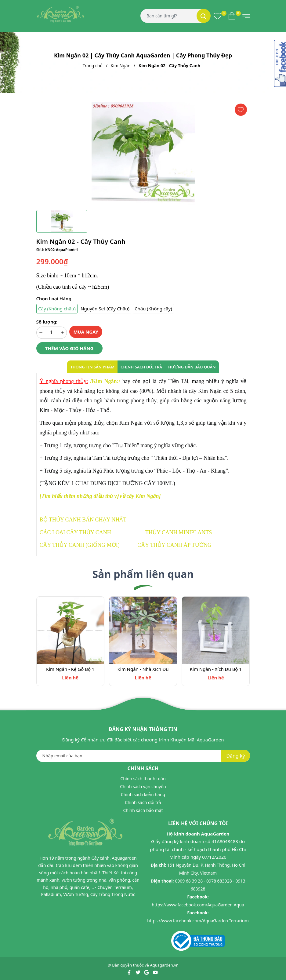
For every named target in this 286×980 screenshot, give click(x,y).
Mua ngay (86, 332)
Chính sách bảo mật (143, 811)
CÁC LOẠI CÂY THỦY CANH (75, 532)
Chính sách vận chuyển (143, 787)
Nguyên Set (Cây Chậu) (105, 309)
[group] (143, 154)
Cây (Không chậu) (57, 309)
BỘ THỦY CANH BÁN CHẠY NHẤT (83, 520)
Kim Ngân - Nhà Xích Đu (143, 669)
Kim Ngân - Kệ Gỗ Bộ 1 (70, 669)
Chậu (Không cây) (153, 309)
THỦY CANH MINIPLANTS (179, 532)
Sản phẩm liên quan (143, 574)
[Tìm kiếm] (204, 16)
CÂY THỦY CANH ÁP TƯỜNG (174, 545)
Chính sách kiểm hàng (143, 795)
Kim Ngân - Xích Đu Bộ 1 (216, 669)
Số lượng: (47, 322)
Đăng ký (235, 756)
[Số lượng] (52, 333)
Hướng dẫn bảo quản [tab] (192, 367)
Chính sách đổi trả (143, 803)
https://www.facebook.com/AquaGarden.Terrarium (198, 921)
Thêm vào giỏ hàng (69, 348)
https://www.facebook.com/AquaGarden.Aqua (198, 905)
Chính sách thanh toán (143, 779)
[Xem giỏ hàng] (232, 16)
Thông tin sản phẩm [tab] (92, 367)
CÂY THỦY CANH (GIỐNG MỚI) (80, 545)
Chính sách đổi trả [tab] (141, 367)
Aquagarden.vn (164, 965)
